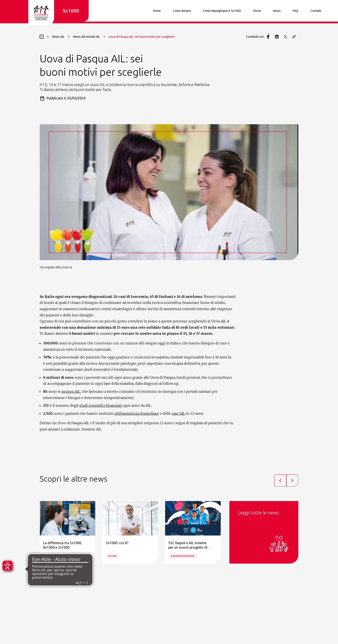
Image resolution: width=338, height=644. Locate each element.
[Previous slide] (280, 481)
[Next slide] (292, 481)
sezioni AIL (71, 391)
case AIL (178, 413)
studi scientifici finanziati (101, 405)
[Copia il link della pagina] (294, 37)
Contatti (316, 11)
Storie (257, 11)
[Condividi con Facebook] (268, 37)
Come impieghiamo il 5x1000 (222, 11)
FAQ (296, 11)
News (277, 11)
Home (157, 11)
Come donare (182, 11)
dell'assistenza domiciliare (136, 413)
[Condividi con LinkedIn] (277, 37)
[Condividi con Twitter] (285, 37)
